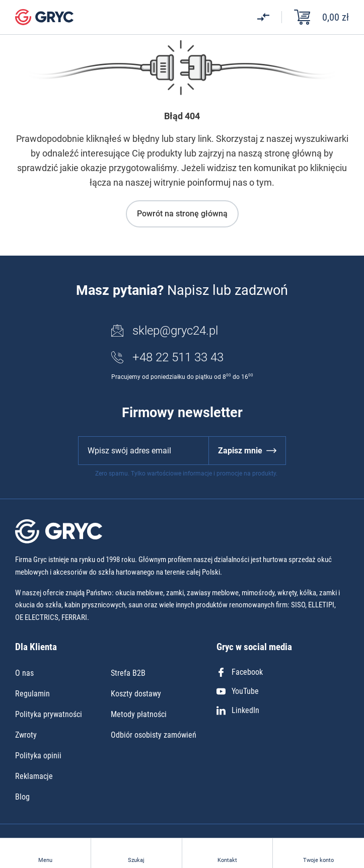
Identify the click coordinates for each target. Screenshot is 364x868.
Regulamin (32, 694)
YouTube (238, 691)
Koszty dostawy (136, 694)
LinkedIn (238, 710)
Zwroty (26, 735)
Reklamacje (34, 776)
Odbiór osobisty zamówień (154, 735)
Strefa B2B (128, 673)
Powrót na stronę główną (182, 214)
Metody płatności (139, 714)
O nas (24, 673)
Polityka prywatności (49, 714)
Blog (22, 797)
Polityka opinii (38, 756)
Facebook (240, 672)
